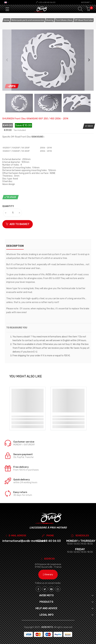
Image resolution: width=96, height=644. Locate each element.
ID (86, 126)
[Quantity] (13, 213)
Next (89, 60)
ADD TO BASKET (18, 224)
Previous (7, 60)
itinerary (48, 575)
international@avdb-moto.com (24, 541)
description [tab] (15, 246)
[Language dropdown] (7, 2)
